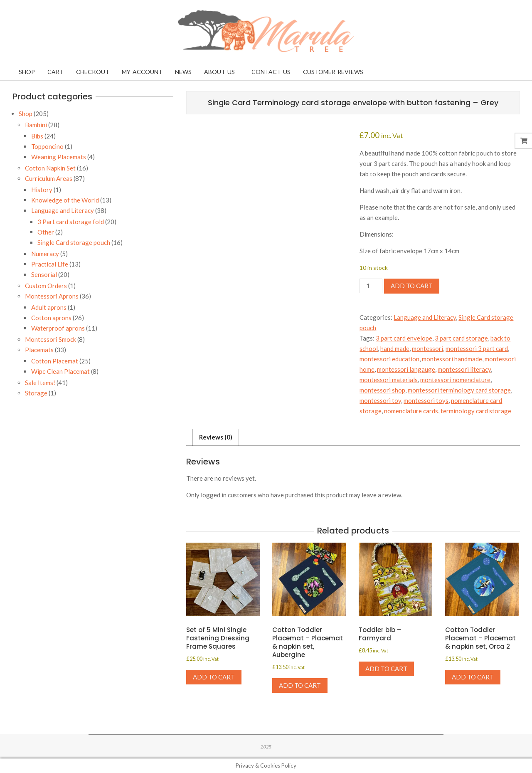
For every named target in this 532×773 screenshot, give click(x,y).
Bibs (37, 136)
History (42, 190)
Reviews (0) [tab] (216, 437)
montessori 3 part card (477, 348)
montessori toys (426, 400)
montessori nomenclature (455, 380)
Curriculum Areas (49, 178)
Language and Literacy (425, 317)
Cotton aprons (51, 318)
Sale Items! (40, 383)
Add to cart (412, 286)
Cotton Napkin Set (50, 168)
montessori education (389, 359)
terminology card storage (476, 411)
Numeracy (45, 254)
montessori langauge (406, 369)
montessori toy (380, 400)
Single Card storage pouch (74, 242)
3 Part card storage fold (71, 222)
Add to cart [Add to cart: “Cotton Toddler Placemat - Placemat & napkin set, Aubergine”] (300, 685)
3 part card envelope (404, 338)
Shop (26, 114)
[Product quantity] (371, 286)
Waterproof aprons (58, 328)
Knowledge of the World (65, 200)
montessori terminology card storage (459, 390)
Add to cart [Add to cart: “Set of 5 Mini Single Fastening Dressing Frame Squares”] (214, 677)
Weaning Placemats (59, 157)
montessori (427, 348)
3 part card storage (461, 338)
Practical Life (50, 264)
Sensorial (44, 274)
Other (46, 232)
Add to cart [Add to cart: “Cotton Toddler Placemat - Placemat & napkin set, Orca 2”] (473, 677)
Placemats (39, 350)
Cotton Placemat (55, 361)
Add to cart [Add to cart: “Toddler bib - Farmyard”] (386, 669)
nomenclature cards (411, 411)
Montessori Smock (50, 339)
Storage (36, 393)
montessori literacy (464, 369)
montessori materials (389, 380)
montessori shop (382, 390)
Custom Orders (46, 286)
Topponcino (47, 146)
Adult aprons (49, 307)
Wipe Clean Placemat (60, 371)
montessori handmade (452, 359)
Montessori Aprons (52, 296)
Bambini (36, 125)
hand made (395, 348)
